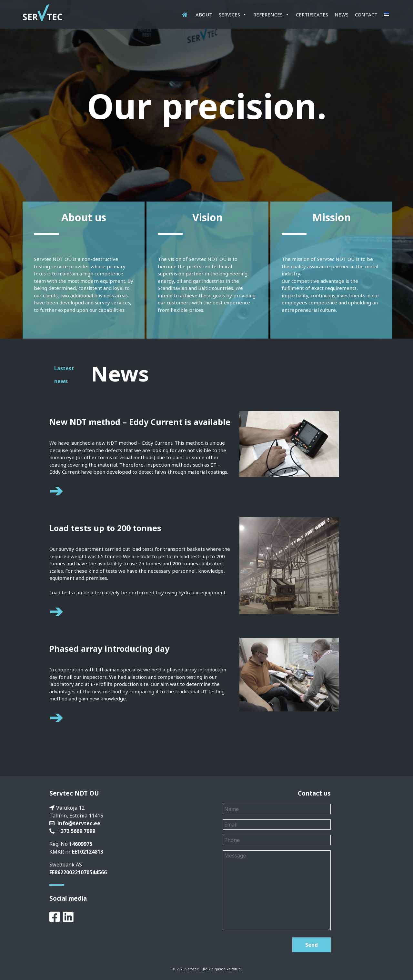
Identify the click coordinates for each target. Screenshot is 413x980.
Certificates (312, 15)
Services (233, 15)
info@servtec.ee (79, 823)
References (271, 15)
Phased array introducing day (109, 648)
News (342, 15)
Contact (366, 15)
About (204, 15)
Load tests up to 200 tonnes (105, 528)
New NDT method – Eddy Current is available (140, 422)
